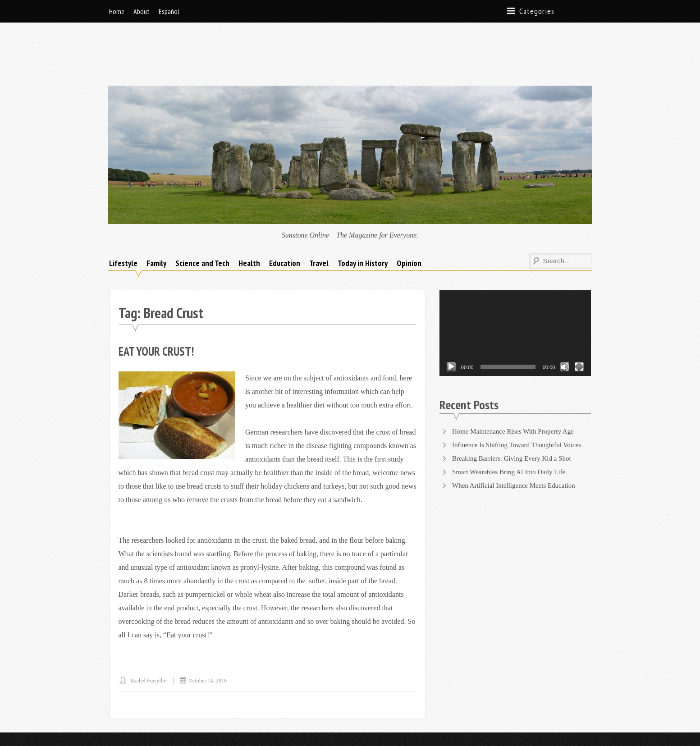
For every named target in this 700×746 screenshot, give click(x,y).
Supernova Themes (213, 716)
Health (249, 218)
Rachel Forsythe (150, 635)
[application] (515, 288)
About (142, 11)
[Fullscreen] (579, 322)
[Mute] (565, 322)
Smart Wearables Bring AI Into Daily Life (513, 427)
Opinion (409, 218)
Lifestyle (123, 218)
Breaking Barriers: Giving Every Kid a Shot (516, 413)
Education (285, 218)
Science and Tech (202, 218)
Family (156, 218)
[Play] (451, 322)
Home (117, 11)
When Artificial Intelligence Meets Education (518, 440)
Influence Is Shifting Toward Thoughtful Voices (521, 400)
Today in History (363, 218)
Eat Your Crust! (159, 306)
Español (169, 11)
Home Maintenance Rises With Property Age (517, 386)
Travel (319, 218)
